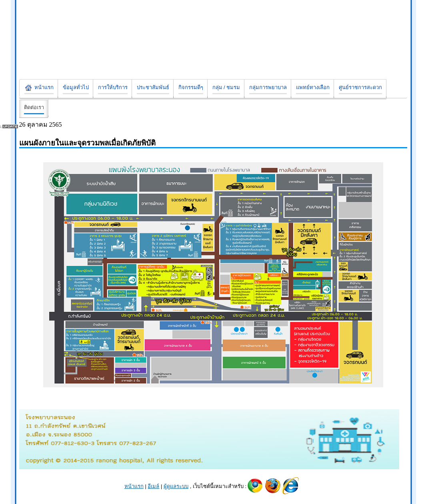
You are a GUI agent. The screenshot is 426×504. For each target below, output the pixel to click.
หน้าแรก (134, 486)
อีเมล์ (153, 486)
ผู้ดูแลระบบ (176, 486)
